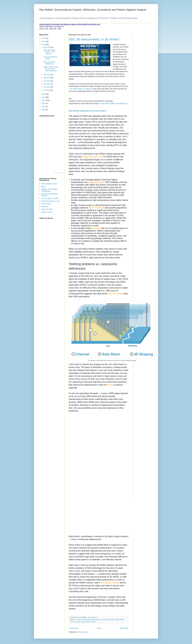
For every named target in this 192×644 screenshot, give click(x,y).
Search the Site (47, 209)
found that (96, 228)
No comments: (93, 617)
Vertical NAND (86, 622)
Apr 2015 (47, 81)
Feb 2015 (47, 87)
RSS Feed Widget (59, 173)
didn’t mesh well (97, 208)
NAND (117, 620)
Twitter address (47, 212)
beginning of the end (92, 157)
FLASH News (46, 204)
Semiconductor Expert (49, 184)
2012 (44, 100)
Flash (98, 620)
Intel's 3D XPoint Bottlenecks (49, 63)
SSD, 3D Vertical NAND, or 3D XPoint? (94, 39)
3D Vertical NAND (90, 620)
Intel (102, 620)
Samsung (78, 622)
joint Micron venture (110, 583)
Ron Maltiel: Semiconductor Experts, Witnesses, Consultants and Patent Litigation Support (93, 10)
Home (99, 628)
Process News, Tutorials (50, 198)
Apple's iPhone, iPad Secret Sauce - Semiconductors (51, 69)
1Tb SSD (78, 620)
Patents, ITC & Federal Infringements (49, 190)
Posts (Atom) (83, 632)
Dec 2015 (47, 47)
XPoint (94, 622)
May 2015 (47, 78)
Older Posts (124, 628)
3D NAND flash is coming (80, 89)
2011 (44, 103)
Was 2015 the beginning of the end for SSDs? (88, 111)
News (43, 187)
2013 (44, 97)
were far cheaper (116, 294)
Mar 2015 (47, 84)
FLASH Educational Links (50, 201)
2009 (44, 110)
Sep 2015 (47, 75)
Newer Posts (74, 628)
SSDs (110, 385)
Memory (107, 620)
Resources (45, 207)
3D (82, 620)
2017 (44, 38)
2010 (44, 107)
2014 (44, 94)
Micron (112, 620)
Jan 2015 (47, 90)
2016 (44, 41)
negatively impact (97, 182)
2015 (44, 45)
